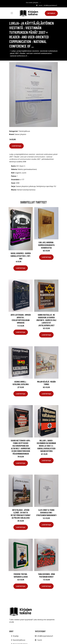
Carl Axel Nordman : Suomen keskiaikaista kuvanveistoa (46, 245)
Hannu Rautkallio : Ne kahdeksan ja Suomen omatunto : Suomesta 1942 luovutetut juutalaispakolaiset (46, 320)
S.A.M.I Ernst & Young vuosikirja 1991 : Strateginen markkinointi (46, 513)
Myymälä (51, 13)
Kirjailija (16, 636)
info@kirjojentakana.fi (50, 5)
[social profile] (40, 3)
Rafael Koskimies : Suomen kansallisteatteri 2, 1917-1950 (21, 256)
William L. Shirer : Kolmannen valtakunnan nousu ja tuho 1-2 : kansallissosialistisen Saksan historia (46, 446)
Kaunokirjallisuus (19, 640)
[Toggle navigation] (12, 13)
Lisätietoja (16, 146)
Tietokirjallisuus (24, 131)
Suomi (40, 5)
